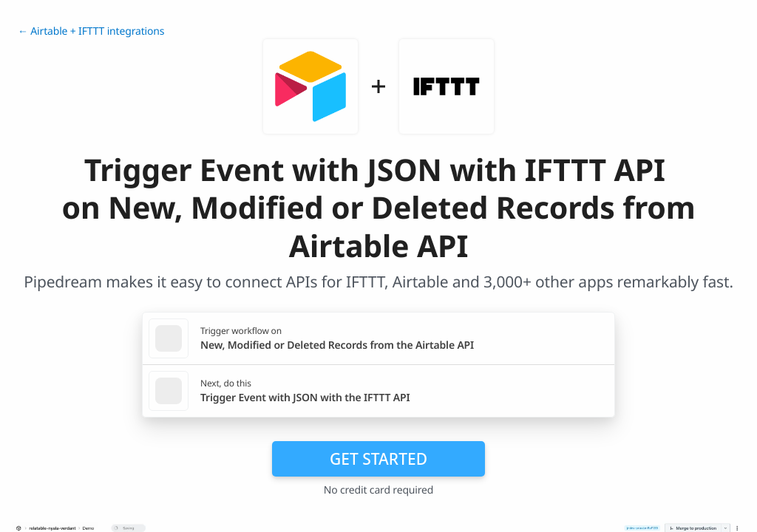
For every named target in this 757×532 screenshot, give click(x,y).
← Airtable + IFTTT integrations (91, 31)
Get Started (378, 459)
